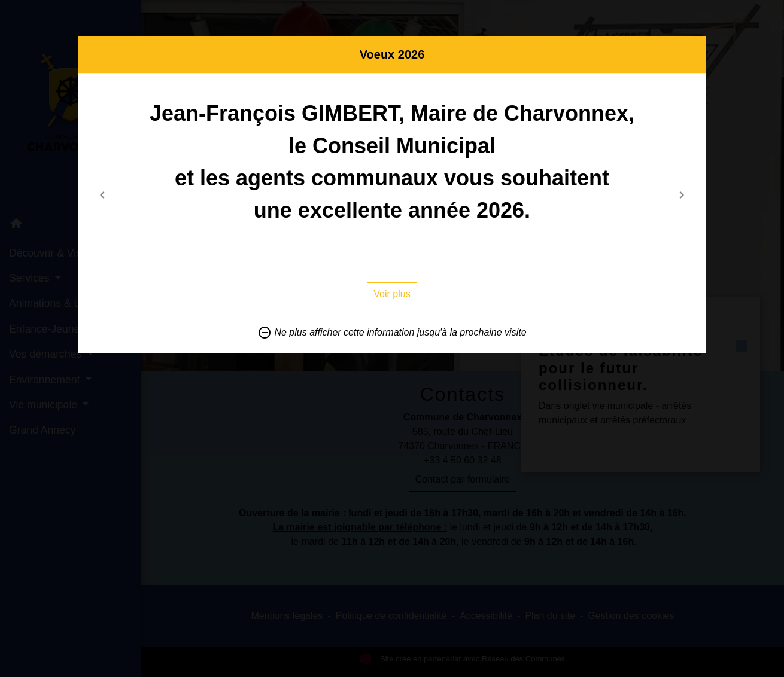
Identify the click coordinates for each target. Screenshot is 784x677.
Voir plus (392, 294)
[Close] (694, 51)
